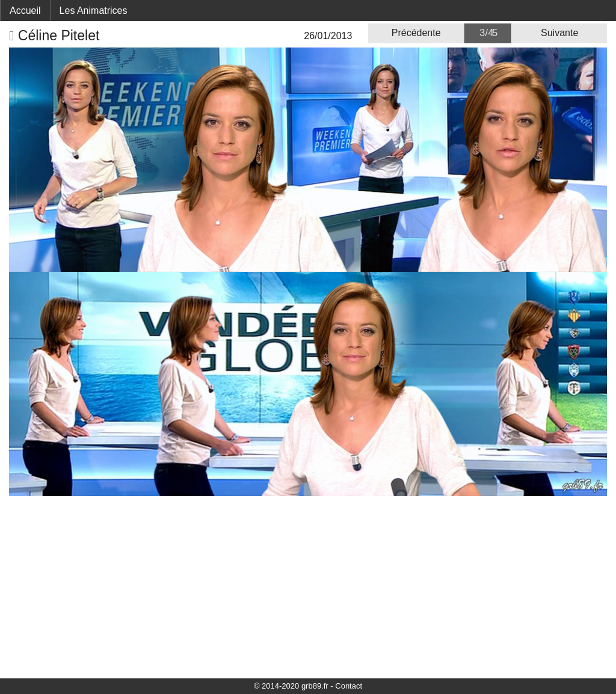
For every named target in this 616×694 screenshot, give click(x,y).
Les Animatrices (94, 11)
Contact (349, 686)
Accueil (25, 11)
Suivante (559, 33)
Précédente (416, 33)
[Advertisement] (308, 586)
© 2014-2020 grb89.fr (291, 686)
